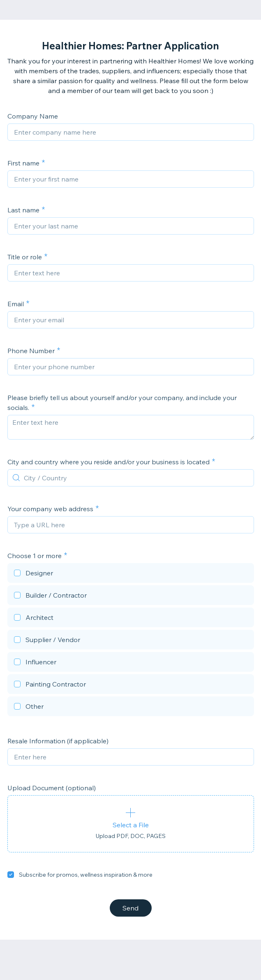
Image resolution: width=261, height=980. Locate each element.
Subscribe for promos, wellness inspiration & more (86, 875)
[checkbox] (131, 574)
